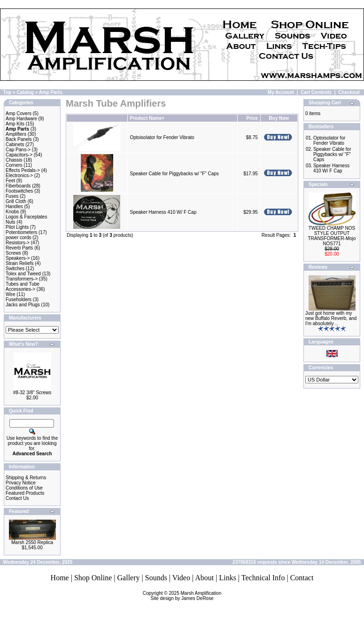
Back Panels (19, 139)
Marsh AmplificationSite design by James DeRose (186, 596)
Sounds (156, 578)
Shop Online (93, 578)
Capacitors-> (19, 155)
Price (252, 118)
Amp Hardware (21, 119)
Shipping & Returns (26, 478)
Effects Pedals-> (23, 170)
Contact (302, 578)
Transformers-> (22, 279)
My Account (281, 92)
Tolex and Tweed (23, 274)
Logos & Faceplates (26, 217)
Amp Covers (19, 113)
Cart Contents (316, 92)
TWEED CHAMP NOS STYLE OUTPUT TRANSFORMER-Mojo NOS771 (332, 236)
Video (181, 578)
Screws (13, 253)
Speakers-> (18, 258)
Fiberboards (18, 186)
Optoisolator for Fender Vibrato (162, 137)
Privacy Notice (21, 483)
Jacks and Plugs (23, 305)
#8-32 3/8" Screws (32, 393)
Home (60, 578)
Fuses (12, 196)
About (204, 578)
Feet (10, 181)
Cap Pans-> (18, 150)
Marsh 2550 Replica (32, 542)
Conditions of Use (24, 488)
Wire (11, 294)
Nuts (11, 222)
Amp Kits (15, 124)
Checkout (349, 92)
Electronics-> (19, 175)
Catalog (25, 92)
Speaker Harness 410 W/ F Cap (163, 212)
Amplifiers (16, 134)
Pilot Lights (17, 227)
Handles (14, 206)
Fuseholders (19, 300)
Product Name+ (147, 118)
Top (8, 92)
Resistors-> (18, 243)
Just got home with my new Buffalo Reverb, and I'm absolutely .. (331, 318)
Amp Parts (51, 92)
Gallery (129, 578)
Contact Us (17, 498)
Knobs (12, 212)
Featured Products (25, 493)
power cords (18, 238)
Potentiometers (21, 232)
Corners (14, 165)
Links (227, 578)
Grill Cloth (16, 201)
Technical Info (263, 578)
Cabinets (15, 144)
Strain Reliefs (19, 263)
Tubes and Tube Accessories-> (23, 287)
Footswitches (19, 191)
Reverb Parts (19, 248)
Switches (15, 269)
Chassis (14, 160)
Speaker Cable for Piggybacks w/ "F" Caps (174, 174)
